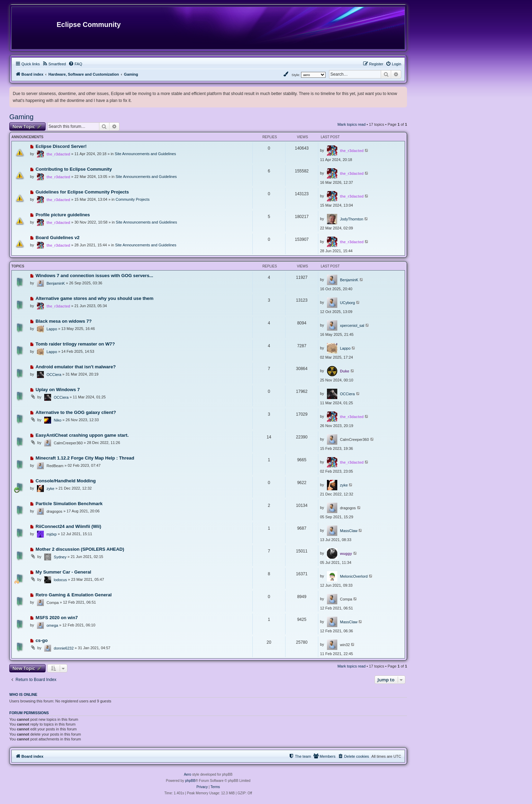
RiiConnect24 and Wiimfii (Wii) (68, 526)
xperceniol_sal (352, 325)
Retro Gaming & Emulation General (74, 595)
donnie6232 (64, 648)
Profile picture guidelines (63, 215)
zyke (51, 489)
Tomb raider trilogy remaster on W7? (75, 344)
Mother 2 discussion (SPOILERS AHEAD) (80, 549)
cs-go (42, 640)
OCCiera (54, 375)
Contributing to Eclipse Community (74, 169)
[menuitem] (54, 64)
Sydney (60, 557)
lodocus (60, 580)
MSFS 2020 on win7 (57, 618)
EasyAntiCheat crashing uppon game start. (82, 435)
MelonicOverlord (354, 576)
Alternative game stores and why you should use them (95, 298)
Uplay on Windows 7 (58, 390)
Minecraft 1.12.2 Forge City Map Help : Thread (85, 458)
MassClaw (349, 531)
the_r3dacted (58, 154)
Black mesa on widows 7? (64, 321)
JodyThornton (352, 219)
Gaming (21, 117)
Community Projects (133, 199)
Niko (58, 420)
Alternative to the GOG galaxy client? (76, 412)
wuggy (346, 554)
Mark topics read (351, 124)
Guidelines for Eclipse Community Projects (82, 192)
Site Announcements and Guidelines (145, 154)
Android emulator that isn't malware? (76, 367)
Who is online (23, 694)
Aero (188, 774)
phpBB (190, 781)
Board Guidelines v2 (58, 238)
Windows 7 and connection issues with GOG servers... (94, 276)
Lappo (52, 329)
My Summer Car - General (63, 572)
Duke (345, 371)
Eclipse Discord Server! (61, 146)
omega (52, 625)
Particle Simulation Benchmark (69, 504)
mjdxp (52, 534)
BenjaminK (56, 283)
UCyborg (347, 303)
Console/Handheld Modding (66, 481)
